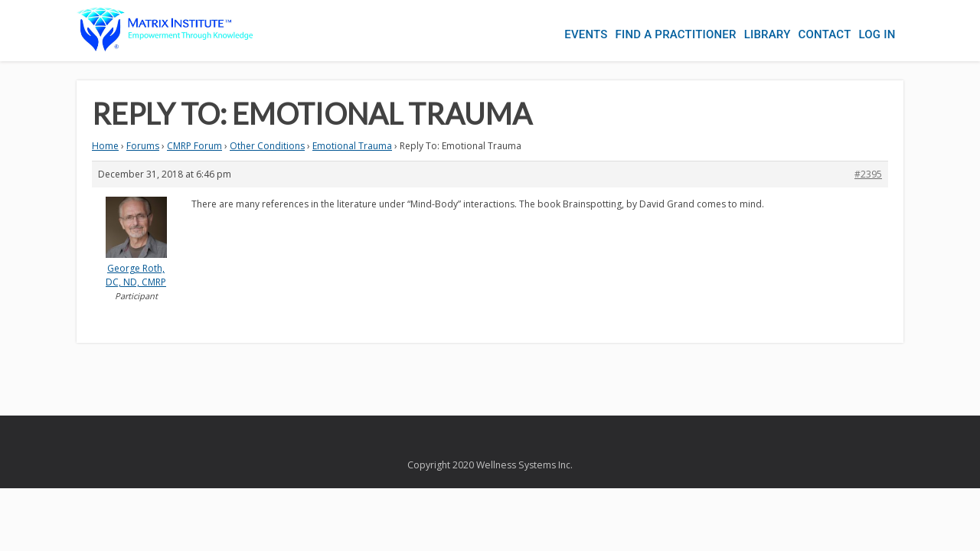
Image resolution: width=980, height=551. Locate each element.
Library (752, 31)
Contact (817, 31)
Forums (143, 146)
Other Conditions (267, 146)
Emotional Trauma (352, 146)
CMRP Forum (194, 146)
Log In (877, 31)
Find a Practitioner (653, 31)
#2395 (868, 174)
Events (555, 31)
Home (105, 146)
